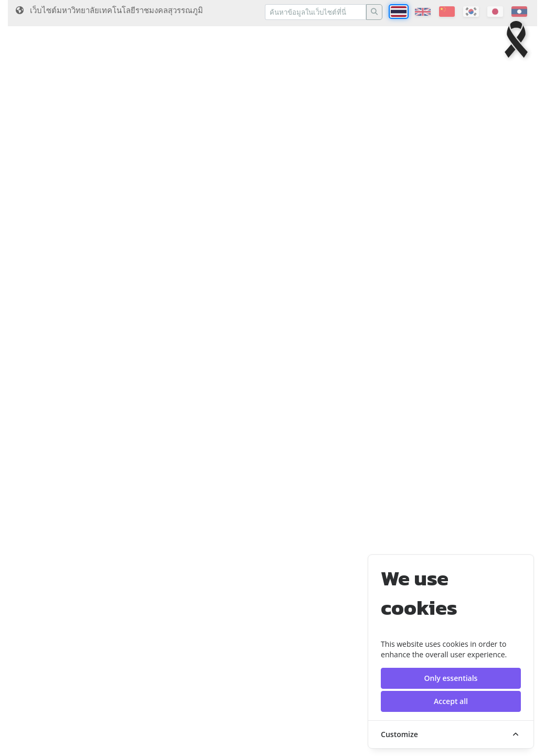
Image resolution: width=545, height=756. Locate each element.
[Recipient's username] (316, 12)
